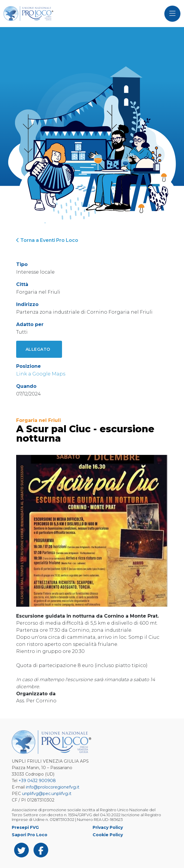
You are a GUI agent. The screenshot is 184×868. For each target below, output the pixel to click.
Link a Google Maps (41, 374)
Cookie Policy (108, 835)
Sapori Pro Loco (30, 835)
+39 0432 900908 (37, 781)
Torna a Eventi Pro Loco (47, 240)
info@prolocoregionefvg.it (53, 787)
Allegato (38, 349)
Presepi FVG (25, 827)
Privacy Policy (108, 827)
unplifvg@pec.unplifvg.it (47, 794)
